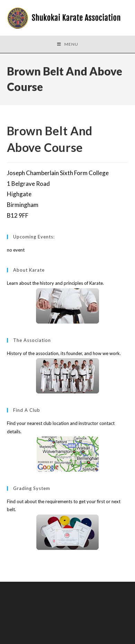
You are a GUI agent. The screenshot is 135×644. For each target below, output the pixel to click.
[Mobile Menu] (68, 44)
